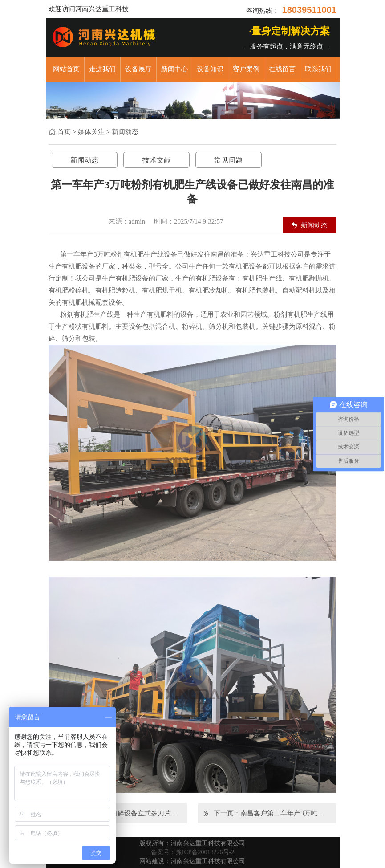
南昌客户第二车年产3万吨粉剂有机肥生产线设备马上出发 (285, 813)
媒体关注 (91, 132)
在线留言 (282, 69)
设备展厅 (138, 69)
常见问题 (228, 160)
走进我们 (102, 69)
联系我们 (318, 69)
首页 (64, 132)
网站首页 (66, 69)
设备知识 (210, 69)
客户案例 (246, 69)
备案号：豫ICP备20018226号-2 (192, 852)
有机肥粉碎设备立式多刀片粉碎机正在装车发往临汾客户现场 (135, 813)
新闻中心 (174, 69)
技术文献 (157, 160)
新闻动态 (125, 132)
